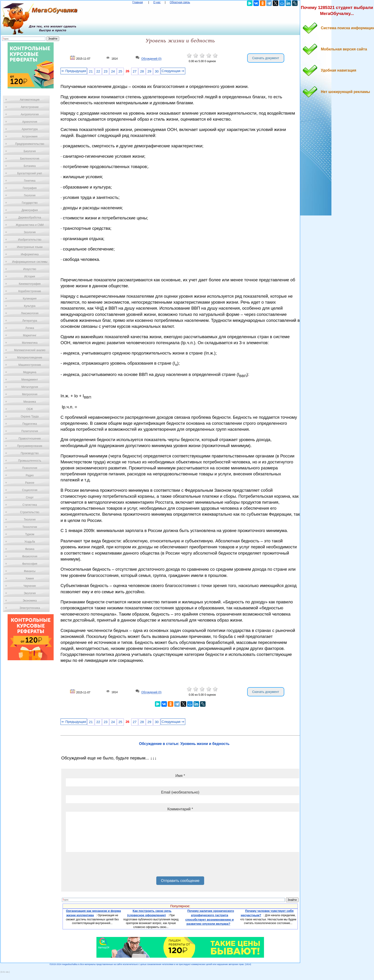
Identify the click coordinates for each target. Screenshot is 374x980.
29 (149, 71)
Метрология (30, 394)
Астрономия (30, 137)
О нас (157, 2)
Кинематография (30, 284)
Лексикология (30, 313)
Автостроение (30, 107)
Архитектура (30, 129)
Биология (30, 151)
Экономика (30, 601)
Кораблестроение (30, 291)
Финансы (30, 571)
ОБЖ (30, 409)
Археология (30, 122)
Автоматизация (30, 100)
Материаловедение (30, 358)
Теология (30, 520)
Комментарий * (180, 809)
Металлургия (30, 387)
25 (120, 71)
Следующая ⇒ (173, 71)
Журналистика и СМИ (30, 225)
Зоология (30, 232)
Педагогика (30, 424)
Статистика (30, 505)
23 (106, 71)
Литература (30, 321)
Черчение (30, 586)
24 (113, 71)
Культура (30, 306)
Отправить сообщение (180, 881)
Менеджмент (30, 380)
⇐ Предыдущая (74, 71)
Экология (30, 593)
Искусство (30, 269)
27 (135, 71)
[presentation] (101, 866)
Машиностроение (30, 365)
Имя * (180, 776)
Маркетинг (30, 335)
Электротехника (30, 608)
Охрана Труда (30, 416)
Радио (30, 475)
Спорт (30, 497)
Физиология (30, 556)
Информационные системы (30, 262)
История (30, 276)
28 (142, 71)
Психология (30, 468)
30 (157, 71)
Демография (30, 210)
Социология (30, 490)
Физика (30, 549)
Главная (138, 2)
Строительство (30, 512)
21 (91, 71)
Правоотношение (30, 439)
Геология (30, 195)
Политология (30, 431)
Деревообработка (30, 218)
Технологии (30, 527)
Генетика (30, 181)
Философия (30, 564)
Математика (30, 343)
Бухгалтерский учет (30, 173)
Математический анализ (30, 350)
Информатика (30, 254)
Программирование (30, 446)
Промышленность (30, 461)
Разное (30, 483)
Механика (30, 402)
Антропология (30, 114)
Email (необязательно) (180, 792)
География (30, 188)
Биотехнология (30, 159)
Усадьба (30, 542)
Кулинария (30, 299)
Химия (30, 579)
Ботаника (30, 166)
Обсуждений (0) (151, 59)
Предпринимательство (30, 144)
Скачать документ (266, 58)
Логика (30, 328)
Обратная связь (180, 2)
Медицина (30, 372)
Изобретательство (30, 240)
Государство (30, 203)
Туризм (30, 534)
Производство (30, 453)
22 (98, 71)
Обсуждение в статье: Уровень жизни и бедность (184, 744)
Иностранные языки (30, 247)
